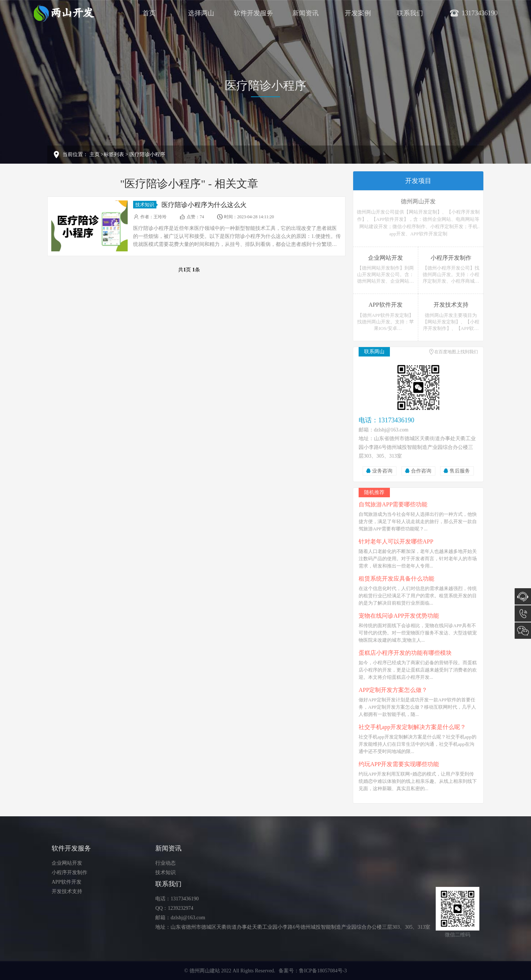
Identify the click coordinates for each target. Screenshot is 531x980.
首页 (149, 13)
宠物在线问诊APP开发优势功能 (399, 616)
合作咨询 (421, 471)
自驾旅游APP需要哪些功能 (393, 504)
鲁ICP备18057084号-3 (323, 971)
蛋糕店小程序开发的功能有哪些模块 (405, 653)
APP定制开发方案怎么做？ (393, 690)
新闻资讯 (306, 13)
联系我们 (410, 13)
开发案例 (358, 13)
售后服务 (460, 471)
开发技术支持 (67, 891)
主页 (95, 154)
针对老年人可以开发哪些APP (396, 541)
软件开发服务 (253, 13)
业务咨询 (382, 471)
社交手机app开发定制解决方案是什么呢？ (412, 727)
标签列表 (114, 154)
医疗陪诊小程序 (147, 154)
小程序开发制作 (69, 873)
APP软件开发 (67, 882)
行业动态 (165, 863)
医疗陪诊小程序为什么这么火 (204, 205)
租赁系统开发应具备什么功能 (396, 579)
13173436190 (523, 614)
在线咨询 (523, 596)
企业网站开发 (67, 863)
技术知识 (146, 205)
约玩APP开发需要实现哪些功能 (399, 764)
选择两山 (201, 13)
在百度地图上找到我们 (456, 352)
